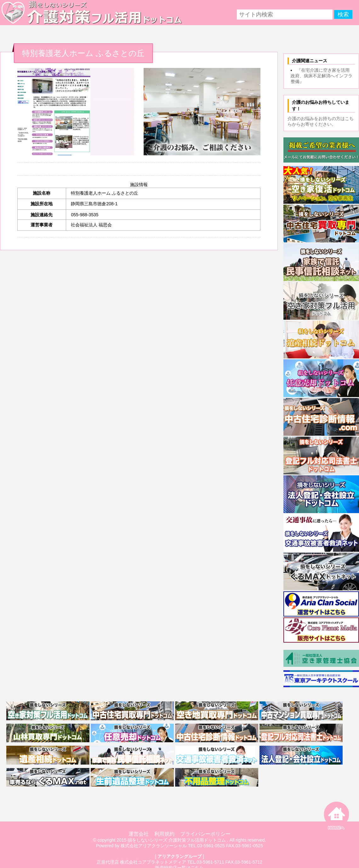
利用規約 (164, 834)
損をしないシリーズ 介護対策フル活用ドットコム (177, 840)
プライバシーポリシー (205, 834)
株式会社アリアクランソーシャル (154, 846)
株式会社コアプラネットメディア (153, 862)
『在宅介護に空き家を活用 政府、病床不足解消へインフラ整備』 (322, 76)
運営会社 (139, 834)
